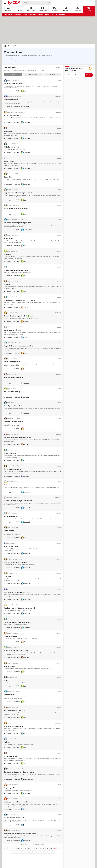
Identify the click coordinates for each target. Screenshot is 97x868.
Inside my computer (11, 485)
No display (8, 254)
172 (25, 848)
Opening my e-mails (11, 636)
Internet (25, 15)
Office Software (8, 15)
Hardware (40, 15)
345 (40, 848)
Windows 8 (23, 70)
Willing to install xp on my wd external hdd (18, 501)
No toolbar (8, 284)
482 (49, 852)
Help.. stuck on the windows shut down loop (19, 346)
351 (16, 852)
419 (38, 852)
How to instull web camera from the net (17, 592)
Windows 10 (8, 70)
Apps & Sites (31, 9)
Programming (18, 15)
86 (22, 848)
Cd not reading (9, 531)
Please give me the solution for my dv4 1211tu (20, 300)
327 (37, 848)
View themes (16, 61)
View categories (8, 61)
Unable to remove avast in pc (14, 422)
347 (48, 848)
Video (53, 15)
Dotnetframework (10, 453)
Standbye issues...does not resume (16, 650)
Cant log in (8, 577)
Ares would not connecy (12, 392)
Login (6, 680)
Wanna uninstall (9, 666)
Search (59, 67)
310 (33, 848)
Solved (53, 75)
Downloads (77, 9)
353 (24, 852)
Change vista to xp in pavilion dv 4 (15, 316)
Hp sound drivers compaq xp (14, 378)
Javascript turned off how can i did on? (17, 622)
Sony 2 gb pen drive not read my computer (18, 406)
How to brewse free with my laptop (16, 562)
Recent (13, 75)
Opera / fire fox (9, 161)
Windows (17, 46)
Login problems (9, 695)
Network (47, 15)
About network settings (12, 517)
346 (44, 848)
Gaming (54, 9)
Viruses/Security (60, 15)
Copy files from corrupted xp (14, 726)
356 (27, 852)
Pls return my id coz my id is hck (15, 710)
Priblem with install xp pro (13, 115)
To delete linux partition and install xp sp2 (18, 437)
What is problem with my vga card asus (17, 802)
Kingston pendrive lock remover (15, 788)
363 (31, 852)
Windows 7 (16, 70)
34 (18, 848)
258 (29, 848)
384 (35, 852)
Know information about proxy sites (16, 270)
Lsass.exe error (9, 330)
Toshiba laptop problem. (12, 362)
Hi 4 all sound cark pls (11, 147)
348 (51, 848)
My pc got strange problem (13, 469)
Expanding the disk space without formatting (19, 772)
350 (13, 852)
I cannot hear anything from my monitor (17, 223)
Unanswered (33, 75)
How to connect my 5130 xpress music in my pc (20, 834)
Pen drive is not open (11, 547)
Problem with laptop (11, 756)
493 (53, 852)
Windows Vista (32, 70)
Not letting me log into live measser (16, 209)
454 (42, 852)
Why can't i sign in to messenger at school (18, 193)
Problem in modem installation (14, 84)
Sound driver (8, 177)
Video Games (33, 15)
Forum (89, 9)
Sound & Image (43, 9)
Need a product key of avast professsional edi (19, 608)
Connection (8, 131)
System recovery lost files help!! (15, 818)
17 (14, 848)
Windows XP (41, 70)
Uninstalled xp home (11, 100)
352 (20, 852)
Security (66, 9)
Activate (7, 742)
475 (46, 852)
